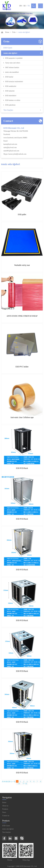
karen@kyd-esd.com (10, 144)
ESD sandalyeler (11, 86)
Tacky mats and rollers (13, 63)
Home (7, 32)
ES (25, 6)
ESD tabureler (10, 91)
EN (21, 6)
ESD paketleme (10, 105)
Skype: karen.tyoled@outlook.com (15, 154)
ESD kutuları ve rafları (13, 100)
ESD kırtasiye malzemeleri (14, 82)
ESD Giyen (8, 48)
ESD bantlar (9, 77)
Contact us (6, 816)
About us (5, 806)
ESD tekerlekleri (11, 96)
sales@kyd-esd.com (10, 147)
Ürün (14, 32)
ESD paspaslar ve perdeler (14, 58)
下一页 (25, 784)
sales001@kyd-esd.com (11, 151)
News (4, 812)
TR (29, 6)
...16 (18, 784)
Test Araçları (8, 110)
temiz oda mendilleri (12, 72)
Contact (8, 121)
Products (5, 809)
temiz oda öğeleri (10, 53)
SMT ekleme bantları (12, 68)
